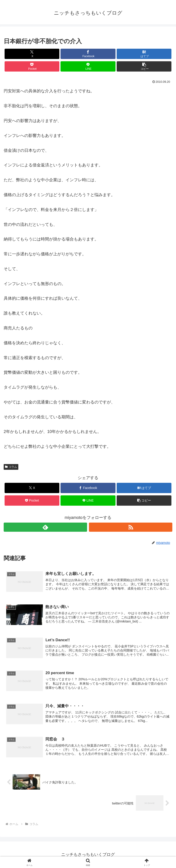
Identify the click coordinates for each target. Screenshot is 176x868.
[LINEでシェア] (88, 66)
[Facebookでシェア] (88, 54)
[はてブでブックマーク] (144, 54)
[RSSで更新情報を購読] (131, 527)
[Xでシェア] (32, 54)
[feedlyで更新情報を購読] (45, 527)
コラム (11, 467)
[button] (144, 66)
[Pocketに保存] (32, 66)
